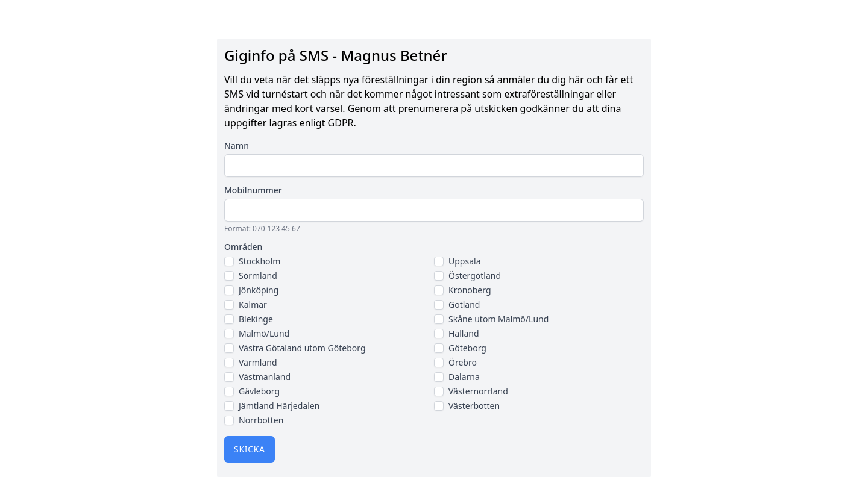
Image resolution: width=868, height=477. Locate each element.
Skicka (250, 449)
